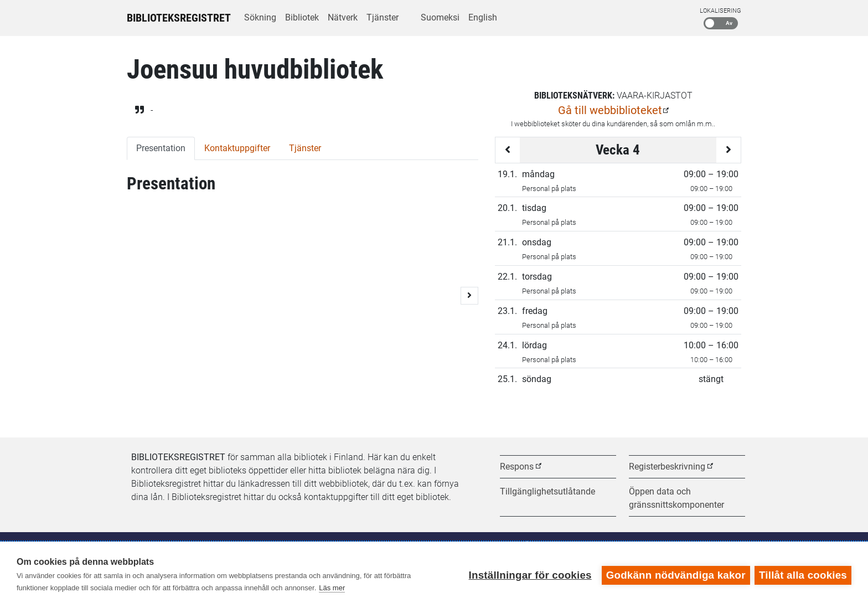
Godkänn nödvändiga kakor (675, 574)
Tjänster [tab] (305, 148)
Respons (517, 467)
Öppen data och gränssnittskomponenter (676, 498)
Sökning (260, 17)
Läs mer (332, 588)
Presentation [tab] (161, 148)
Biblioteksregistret (179, 18)
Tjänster (383, 17)
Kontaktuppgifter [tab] (237, 148)
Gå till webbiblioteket (610, 110)
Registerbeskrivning (667, 467)
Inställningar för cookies (529, 574)
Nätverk (343, 17)
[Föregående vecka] (508, 150)
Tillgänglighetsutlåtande (547, 491)
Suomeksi (440, 17)
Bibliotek (302, 17)
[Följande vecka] (728, 150)
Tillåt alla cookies (803, 574)
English (483, 17)
